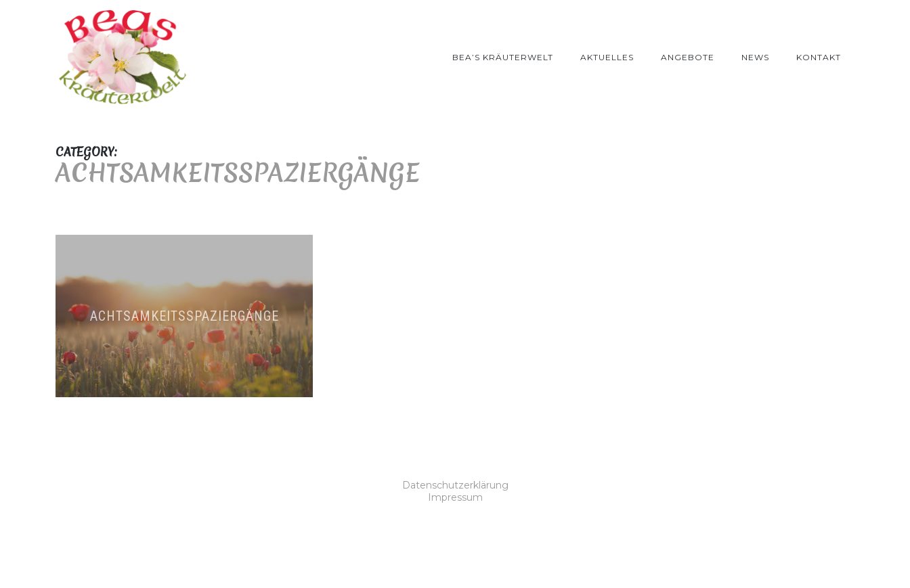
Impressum (455, 497)
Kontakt (819, 57)
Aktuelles (607, 57)
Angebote (688, 57)
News (755, 57)
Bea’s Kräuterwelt (503, 57)
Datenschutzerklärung (455, 485)
